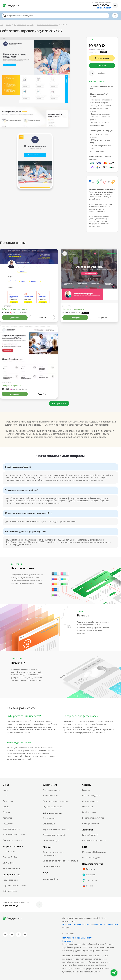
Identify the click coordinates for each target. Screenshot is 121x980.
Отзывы (6, 812)
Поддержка (8, 823)
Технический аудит (51, 841)
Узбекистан (90, 880)
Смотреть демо (102, 58)
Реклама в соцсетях (52, 866)
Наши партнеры (10, 880)
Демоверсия (15, 318)
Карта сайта (68, 941)
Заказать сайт (104, 8)
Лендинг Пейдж (10, 857)
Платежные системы (12, 840)
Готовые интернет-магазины (56, 801)
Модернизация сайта (52, 807)
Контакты (7, 818)
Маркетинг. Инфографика (94, 852)
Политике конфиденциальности (77, 924)
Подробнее (42, 318)
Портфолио (8, 801)
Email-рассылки (89, 812)
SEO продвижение (52, 813)
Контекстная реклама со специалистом (54, 854)
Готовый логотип (90, 835)
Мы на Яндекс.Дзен (91, 858)
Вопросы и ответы (11, 829)
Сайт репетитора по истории (14, 309)
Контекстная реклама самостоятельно (60, 861)
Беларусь (88, 869)
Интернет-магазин (11, 868)
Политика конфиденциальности (77, 938)
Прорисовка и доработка (94, 841)
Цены (5, 790)
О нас (5, 796)
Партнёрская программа (14, 885)
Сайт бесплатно (10, 891)
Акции (46, 873)
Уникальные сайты (51, 790)
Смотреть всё (59, 403)
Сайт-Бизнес (9, 863)
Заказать (102, 65)
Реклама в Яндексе (91, 796)
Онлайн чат (88, 807)
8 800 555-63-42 (102, 5)
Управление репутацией (54, 835)
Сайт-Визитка (9, 852)
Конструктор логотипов (93, 818)
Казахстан (89, 875)
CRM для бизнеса (90, 801)
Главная (86, 790)
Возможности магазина (14, 834)
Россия (87, 886)
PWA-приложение (90, 823)
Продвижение (49, 818)
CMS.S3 (6, 807)
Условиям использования (106, 924)
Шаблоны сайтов (51, 796)
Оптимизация (49, 824)
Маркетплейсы (50, 879)
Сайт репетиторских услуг (74, 309)
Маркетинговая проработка (56, 829)
